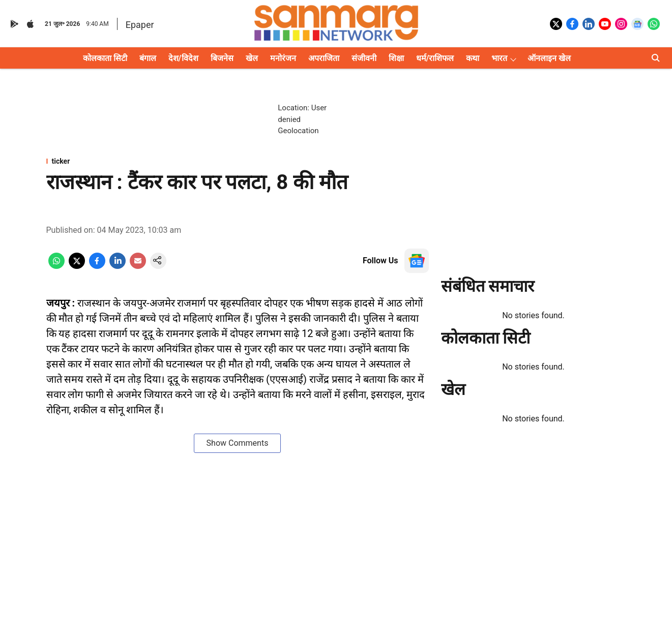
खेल (252, 58)
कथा (473, 58)
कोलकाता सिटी (105, 58)
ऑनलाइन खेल (549, 58)
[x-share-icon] (77, 266)
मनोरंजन (283, 58)
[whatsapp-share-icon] (56, 266)
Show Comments (238, 443)
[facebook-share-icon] (97, 266)
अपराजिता (324, 58)
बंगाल (148, 58)
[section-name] (238, 161)
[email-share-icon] (138, 266)
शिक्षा (396, 58)
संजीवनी (364, 58)
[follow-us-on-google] (417, 261)
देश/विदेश (183, 58)
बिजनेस (222, 58)
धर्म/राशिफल (435, 58)
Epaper (140, 25)
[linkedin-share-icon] (118, 266)
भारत (499, 58)
